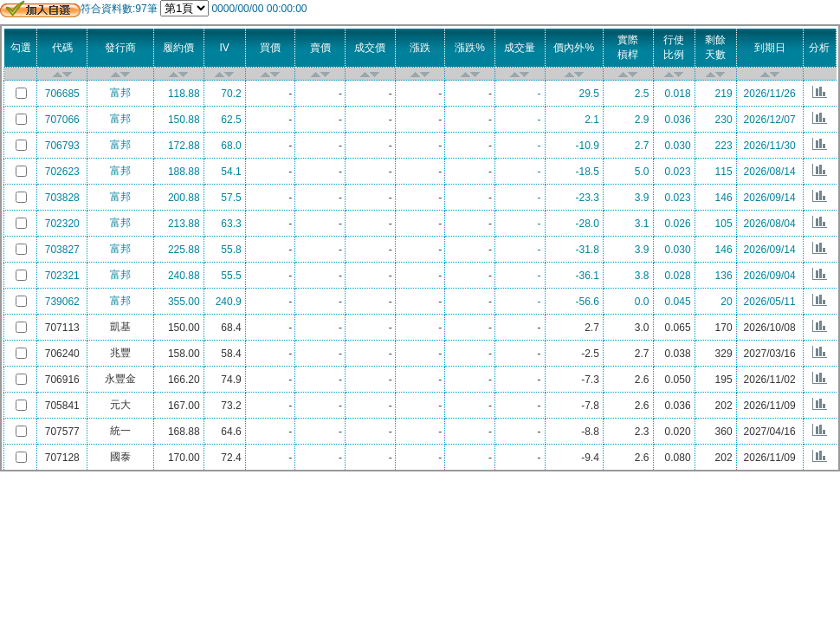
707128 (62, 458)
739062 (62, 302)
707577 (62, 432)
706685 (62, 94)
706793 (62, 146)
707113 (62, 328)
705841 (62, 406)
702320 (62, 224)
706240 (62, 354)
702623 (62, 172)
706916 (62, 380)
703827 (62, 250)
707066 (62, 120)
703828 (62, 198)
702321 (62, 276)
